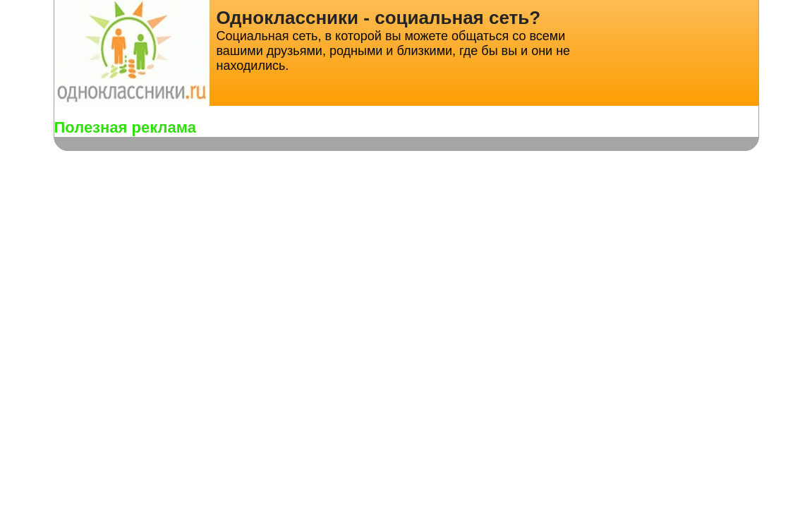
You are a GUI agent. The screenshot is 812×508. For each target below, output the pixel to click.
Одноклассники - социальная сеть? (379, 18)
